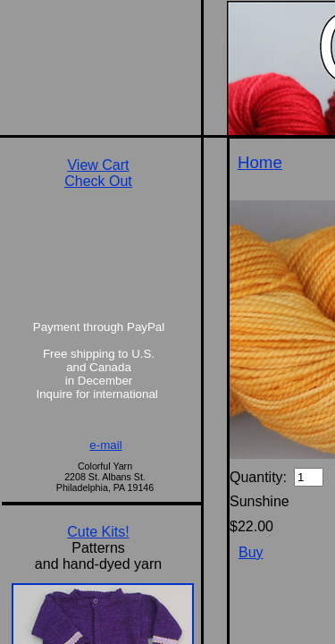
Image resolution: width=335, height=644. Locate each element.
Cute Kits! (98, 532)
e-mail (105, 445)
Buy (251, 552)
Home (260, 162)
